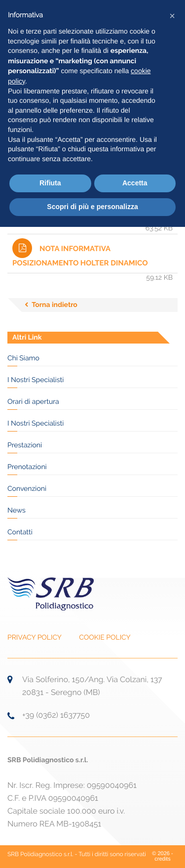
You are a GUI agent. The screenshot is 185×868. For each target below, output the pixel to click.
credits (162, 859)
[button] (172, 16)
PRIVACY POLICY (35, 638)
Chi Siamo (23, 358)
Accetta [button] (135, 183)
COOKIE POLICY (105, 638)
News (17, 511)
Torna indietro (55, 305)
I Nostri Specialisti (36, 380)
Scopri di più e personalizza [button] (92, 207)
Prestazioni (25, 445)
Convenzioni (27, 489)
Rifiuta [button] (50, 183)
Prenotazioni (27, 467)
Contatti (20, 532)
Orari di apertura (33, 402)
